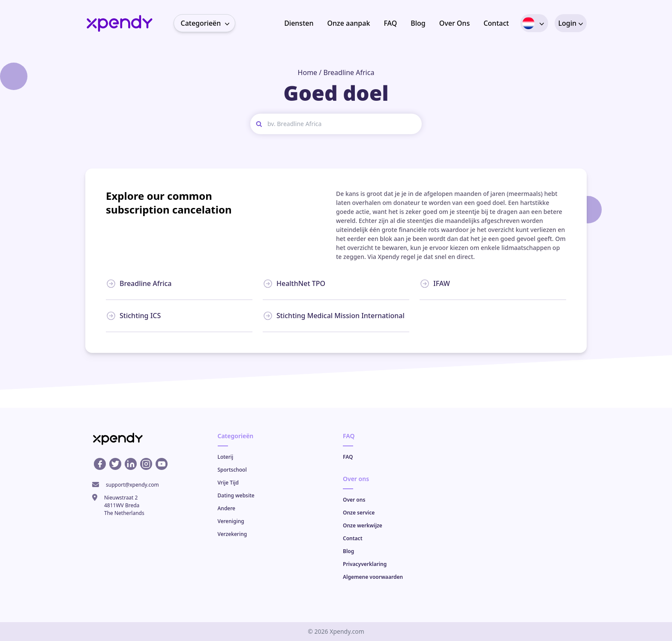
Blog (418, 23)
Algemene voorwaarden (373, 577)
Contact (496, 23)
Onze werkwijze (363, 525)
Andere (226, 508)
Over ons (354, 500)
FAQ (390, 23)
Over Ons (454, 23)
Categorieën (208, 23)
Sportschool (232, 470)
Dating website (236, 495)
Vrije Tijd (228, 483)
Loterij (226, 457)
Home (308, 72)
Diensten (299, 23)
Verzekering (232, 534)
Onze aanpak (348, 23)
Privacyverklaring (365, 564)
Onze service (359, 513)
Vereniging (231, 521)
